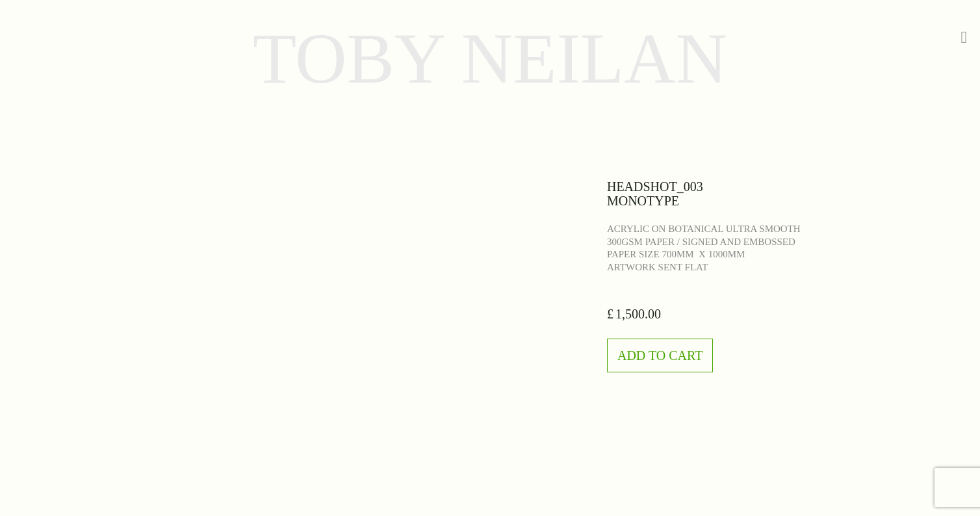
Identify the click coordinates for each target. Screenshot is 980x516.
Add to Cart (660, 355)
